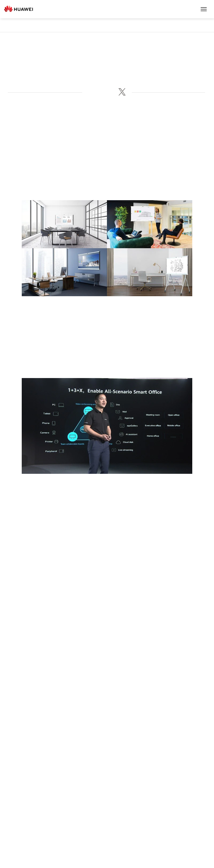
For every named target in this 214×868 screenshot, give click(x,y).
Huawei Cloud (107, 805)
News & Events (107, 25)
